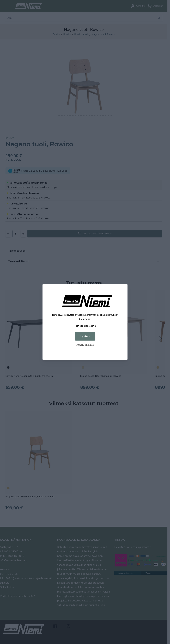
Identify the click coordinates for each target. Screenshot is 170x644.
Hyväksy (85, 336)
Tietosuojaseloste (85, 326)
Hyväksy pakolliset (85, 345)
